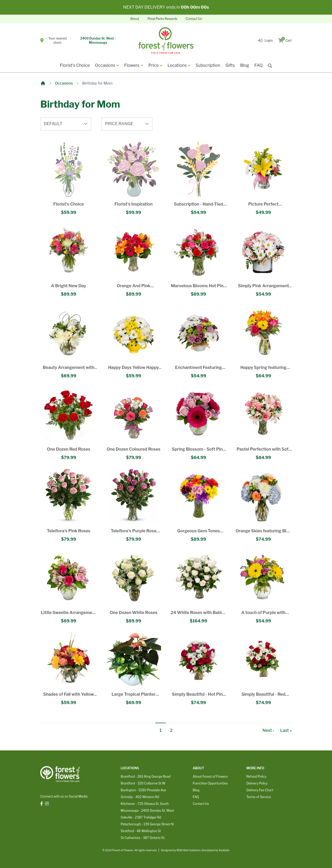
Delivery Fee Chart (260, 790)
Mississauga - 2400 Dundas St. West (147, 811)
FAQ (258, 65)
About (135, 19)
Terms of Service (259, 797)
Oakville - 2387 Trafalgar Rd (141, 817)
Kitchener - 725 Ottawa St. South (145, 804)
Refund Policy (256, 776)
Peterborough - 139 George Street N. (147, 824)
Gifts (230, 65)
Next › (268, 730)
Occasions (64, 83)
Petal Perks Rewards (162, 19)
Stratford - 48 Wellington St (141, 831)
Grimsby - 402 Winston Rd (140, 797)
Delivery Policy (257, 783)
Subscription (208, 65)
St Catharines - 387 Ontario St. (143, 838)
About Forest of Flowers (210, 776)
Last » (286, 730)
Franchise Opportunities (210, 783)
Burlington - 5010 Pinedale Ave (143, 790)
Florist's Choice (75, 65)
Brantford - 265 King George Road (146, 776)
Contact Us (194, 19)
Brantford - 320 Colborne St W (143, 783)
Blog (245, 65)
